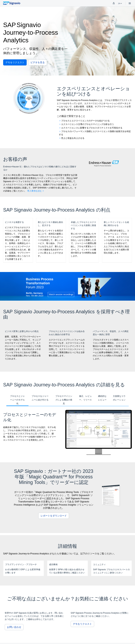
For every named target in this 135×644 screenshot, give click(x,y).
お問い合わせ (14, 627)
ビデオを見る (38, 62)
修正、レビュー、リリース (85, 398)
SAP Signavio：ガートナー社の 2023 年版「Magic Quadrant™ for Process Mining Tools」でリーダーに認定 (54, 477)
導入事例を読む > (35, 191)
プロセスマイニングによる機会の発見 (64, 400)
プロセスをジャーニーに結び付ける (40, 398)
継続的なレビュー (102, 398)
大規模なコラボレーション (119, 398)
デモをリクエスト (15, 62)
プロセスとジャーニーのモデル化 (17, 400)
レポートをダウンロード (54, 516)
